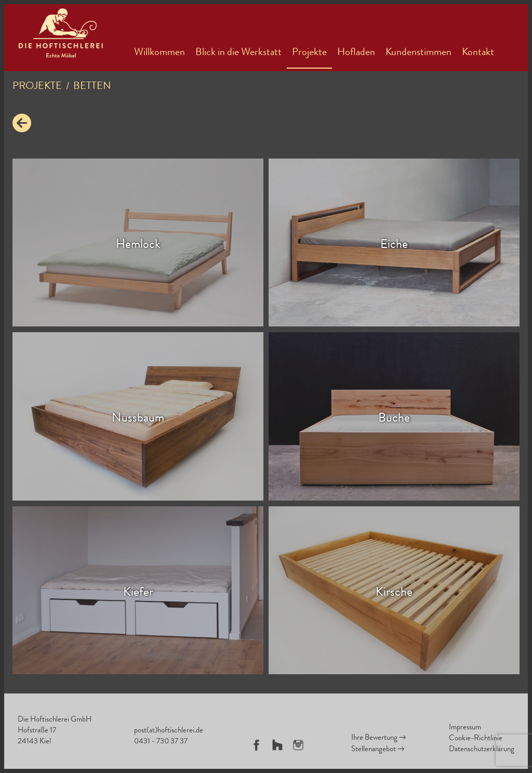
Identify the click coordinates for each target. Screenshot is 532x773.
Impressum (465, 728)
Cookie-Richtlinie (476, 739)
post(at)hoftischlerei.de (169, 731)
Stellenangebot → (378, 750)
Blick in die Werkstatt (238, 53)
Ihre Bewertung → (379, 738)
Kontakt (478, 53)
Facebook (257, 745)
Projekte (309, 53)
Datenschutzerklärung (482, 750)
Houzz (277, 745)
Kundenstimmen (418, 53)
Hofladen (356, 53)
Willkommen (159, 53)
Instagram (298, 745)
